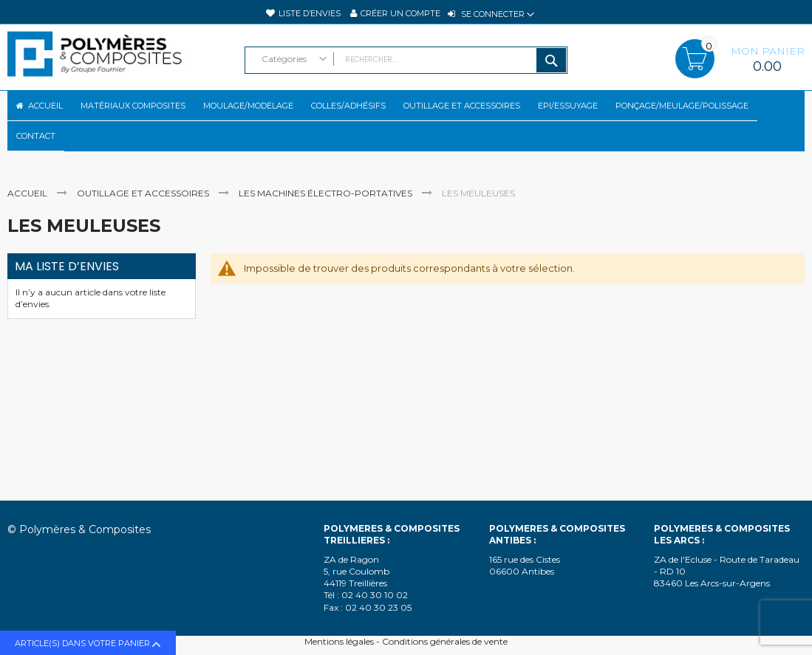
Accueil (28, 218)
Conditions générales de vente (445, 641)
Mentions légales (339, 641)
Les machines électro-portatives (327, 218)
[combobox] (406, 60)
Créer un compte (400, 13)
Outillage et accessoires (144, 218)
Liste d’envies (310, 13)
